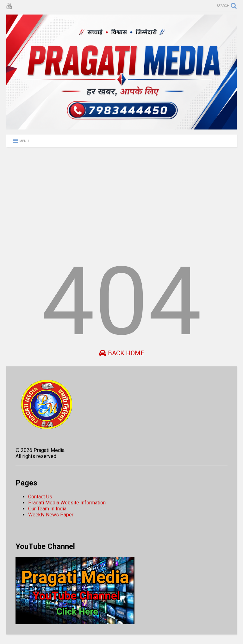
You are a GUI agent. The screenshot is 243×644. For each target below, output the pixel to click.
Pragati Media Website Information (67, 503)
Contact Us (40, 497)
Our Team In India (47, 509)
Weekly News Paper (51, 515)
